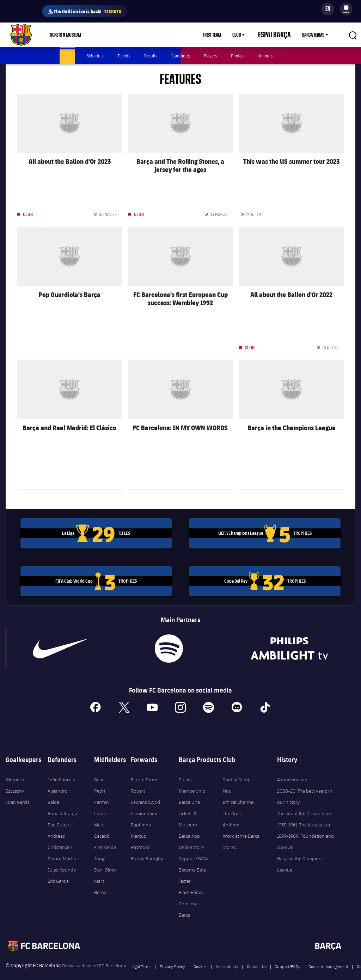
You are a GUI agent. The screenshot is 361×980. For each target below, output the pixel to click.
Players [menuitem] (210, 56)
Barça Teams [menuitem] (313, 35)
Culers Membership (192, 775)
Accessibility (227, 956)
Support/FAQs (193, 848)
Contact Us (257, 956)
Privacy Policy (172, 956)
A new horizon (292, 769)
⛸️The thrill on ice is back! (85, 11)
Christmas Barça (189, 899)
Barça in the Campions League (300, 854)
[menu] (346, 9)
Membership (133, 35)
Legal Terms (141, 956)
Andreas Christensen (60, 831)
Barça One (189, 792)
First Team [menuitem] (224, 35)
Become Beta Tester (192, 865)
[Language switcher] (328, 9)
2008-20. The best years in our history (305, 786)
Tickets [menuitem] (124, 56)
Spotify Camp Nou (237, 775)
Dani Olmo (105, 860)
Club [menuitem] (249, 35)
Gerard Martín (62, 848)
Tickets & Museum (188, 809)
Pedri (100, 781)
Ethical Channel (239, 792)
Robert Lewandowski (145, 786)
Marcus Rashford (140, 831)
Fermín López (102, 798)
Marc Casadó (102, 820)
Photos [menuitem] (237, 56)
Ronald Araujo (62, 803)
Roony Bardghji (147, 848)
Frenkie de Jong (105, 843)
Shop (103, 35)
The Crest (232, 803)
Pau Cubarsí (60, 814)
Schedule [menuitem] (95, 56)
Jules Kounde (62, 860)
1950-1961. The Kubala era (304, 814)
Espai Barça (281, 35)
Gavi (99, 769)
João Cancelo (62, 769)
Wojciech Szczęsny (15, 775)
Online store (191, 837)
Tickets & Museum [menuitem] (65, 35)
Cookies (200, 956)
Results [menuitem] (151, 56)
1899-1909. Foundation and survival (305, 831)
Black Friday (191, 882)
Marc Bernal (101, 876)
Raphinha (141, 814)
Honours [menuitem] (265, 56)
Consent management (328, 956)
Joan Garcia (18, 792)
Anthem (231, 814)
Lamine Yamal (145, 803)
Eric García (58, 871)
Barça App (189, 826)
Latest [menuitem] (67, 56)
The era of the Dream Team (305, 803)
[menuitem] (346, 8)
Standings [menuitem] (180, 56)
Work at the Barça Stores (241, 831)
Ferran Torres (145, 769)
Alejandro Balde (58, 786)
